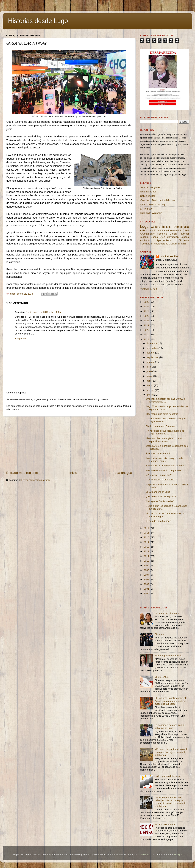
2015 (147, 537)
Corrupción (173, 237)
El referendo (161, 677)
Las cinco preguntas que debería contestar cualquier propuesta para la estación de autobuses (170, 802)
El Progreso (146, 209)
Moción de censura (165, 824)
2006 (147, 565)
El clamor (160, 634)
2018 (147, 339)
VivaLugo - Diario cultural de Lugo (158, 200)
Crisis (186, 230)
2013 (147, 547)
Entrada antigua (120, 473)
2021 (147, 325)
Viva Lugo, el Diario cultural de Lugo (165, 466)
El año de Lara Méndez (158, 521)
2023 (147, 316)
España (185, 237)
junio (149, 371)
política (167, 227)
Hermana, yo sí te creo (167, 613)
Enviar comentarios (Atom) (36, 480)
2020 (147, 330)
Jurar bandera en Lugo (158, 492)
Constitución (147, 244)
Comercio (162, 234)
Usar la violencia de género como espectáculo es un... (164, 440)
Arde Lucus (146, 230)
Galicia (173, 234)
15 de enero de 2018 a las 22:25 (44, 312)
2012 (147, 551)
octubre (151, 353)
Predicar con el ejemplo (159, 453)
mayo (150, 376)
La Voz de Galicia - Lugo (153, 204)
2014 (147, 542)
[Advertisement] (69, 443)
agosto (151, 362)
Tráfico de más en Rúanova (161, 426)
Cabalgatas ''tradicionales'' (160, 501)
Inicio (73, 473)
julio (149, 367)
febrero (151, 390)
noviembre (153, 348)
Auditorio (145, 240)
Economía (159, 230)
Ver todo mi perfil (149, 289)
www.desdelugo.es (150, 187)
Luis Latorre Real (169, 256)
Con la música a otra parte (160, 480)
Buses (183, 244)
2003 (147, 579)
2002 (147, 584)
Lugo (144, 226)
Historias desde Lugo (38, 21)
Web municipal (148, 192)
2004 (147, 575)
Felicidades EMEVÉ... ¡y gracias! (164, 470)
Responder (21, 338)
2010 (147, 561)
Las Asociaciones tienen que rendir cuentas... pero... (165, 460)
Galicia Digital (147, 196)
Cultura (155, 227)
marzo (150, 385)
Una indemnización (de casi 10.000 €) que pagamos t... (166, 400)
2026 (147, 302)
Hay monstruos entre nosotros (162, 414)
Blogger (178, 855)
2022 (147, 321)
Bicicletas (184, 240)
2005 (147, 570)
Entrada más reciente (22, 473)
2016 (147, 533)
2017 (147, 528)
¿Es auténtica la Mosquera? (161, 496)
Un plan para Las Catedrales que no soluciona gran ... (165, 515)
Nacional (184, 234)
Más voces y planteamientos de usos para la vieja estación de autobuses (171, 752)
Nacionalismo (161, 244)
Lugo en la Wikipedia (151, 213)
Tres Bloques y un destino (168, 656)
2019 (147, 335)
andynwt (145, 855)
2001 (147, 589)
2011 (147, 556)
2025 (147, 307)
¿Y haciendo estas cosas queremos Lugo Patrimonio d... (165, 432)
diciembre (152, 343)
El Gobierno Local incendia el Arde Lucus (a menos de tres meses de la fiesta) (170, 701)
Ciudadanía (174, 244)
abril (149, 381)
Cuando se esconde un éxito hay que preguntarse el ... (166, 420)
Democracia (181, 227)
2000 (147, 593)
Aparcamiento (164, 240)
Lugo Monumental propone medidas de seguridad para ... (167, 408)
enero (150, 395)
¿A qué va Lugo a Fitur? (159, 475)
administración (174, 230)
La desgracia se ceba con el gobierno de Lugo (169, 726)
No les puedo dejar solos (168, 776)
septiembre (153, 357)
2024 (147, 311)
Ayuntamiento (147, 234)
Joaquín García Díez (152, 237)
